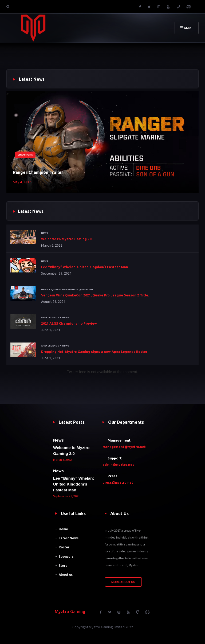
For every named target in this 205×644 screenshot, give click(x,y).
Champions (25, 155)
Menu (187, 28)
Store (63, 566)
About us (66, 575)
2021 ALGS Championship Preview (69, 323)
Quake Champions (63, 290)
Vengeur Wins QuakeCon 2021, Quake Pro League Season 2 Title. (95, 295)
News (45, 233)
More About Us (123, 582)
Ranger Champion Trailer (38, 172)
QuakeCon (86, 290)
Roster (64, 547)
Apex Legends (50, 317)
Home (63, 529)
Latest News (69, 538)
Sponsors (66, 557)
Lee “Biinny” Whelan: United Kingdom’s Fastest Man (85, 267)
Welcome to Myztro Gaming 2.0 (67, 239)
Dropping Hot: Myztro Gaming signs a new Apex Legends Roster (94, 352)
